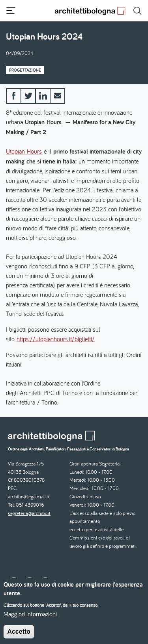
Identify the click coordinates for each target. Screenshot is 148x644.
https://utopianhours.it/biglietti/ (56, 339)
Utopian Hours (24, 151)
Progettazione (25, 70)
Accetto (19, 637)
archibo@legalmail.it (29, 497)
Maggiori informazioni (30, 619)
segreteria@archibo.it (29, 513)
